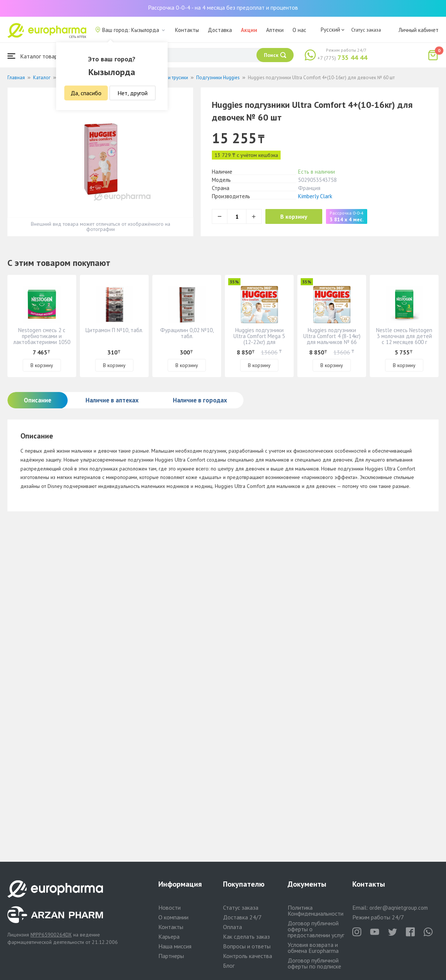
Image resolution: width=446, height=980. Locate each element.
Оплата (232, 927)
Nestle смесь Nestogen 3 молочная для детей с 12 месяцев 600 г (404, 336)
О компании (173, 917)
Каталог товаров (36, 56)
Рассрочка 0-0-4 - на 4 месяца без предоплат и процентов (223, 7)
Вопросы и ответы (247, 946)
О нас (299, 30)
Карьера (169, 936)
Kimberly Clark (315, 196)
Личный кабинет (418, 30)
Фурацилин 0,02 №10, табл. (187, 333)
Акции (249, 30)
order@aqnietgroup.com (399, 908)
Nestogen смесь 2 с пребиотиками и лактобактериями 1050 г (42, 339)
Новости (169, 907)
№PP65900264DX (51, 935)
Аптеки (275, 30)
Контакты (187, 30)
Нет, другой (132, 93)
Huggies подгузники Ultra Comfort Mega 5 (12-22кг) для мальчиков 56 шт (259, 339)
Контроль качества (248, 956)
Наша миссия (175, 946)
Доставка (220, 30)
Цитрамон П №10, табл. (114, 330)
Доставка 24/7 (242, 917)
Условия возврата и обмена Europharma (313, 948)
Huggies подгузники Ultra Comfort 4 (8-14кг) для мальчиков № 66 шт (332, 339)
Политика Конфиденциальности (316, 910)
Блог (229, 965)
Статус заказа (366, 30)
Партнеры (171, 956)
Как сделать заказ (246, 936)
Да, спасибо (86, 93)
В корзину (294, 216)
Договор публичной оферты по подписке (314, 963)
